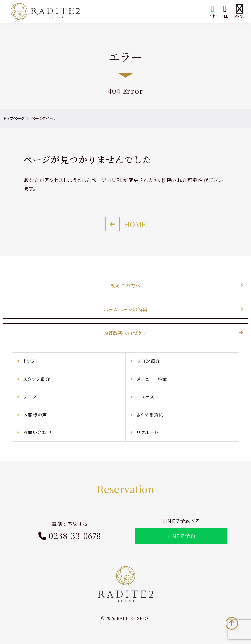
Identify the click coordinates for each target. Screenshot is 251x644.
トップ (30, 361)
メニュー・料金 (152, 379)
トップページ (14, 118)
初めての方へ (125, 286)
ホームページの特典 (126, 310)
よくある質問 (150, 415)
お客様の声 (36, 415)
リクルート (148, 433)
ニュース (146, 397)
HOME (135, 224)
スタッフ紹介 (37, 379)
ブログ (31, 397)
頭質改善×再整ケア (126, 333)
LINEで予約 (181, 536)
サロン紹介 (149, 361)
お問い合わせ (38, 433)
